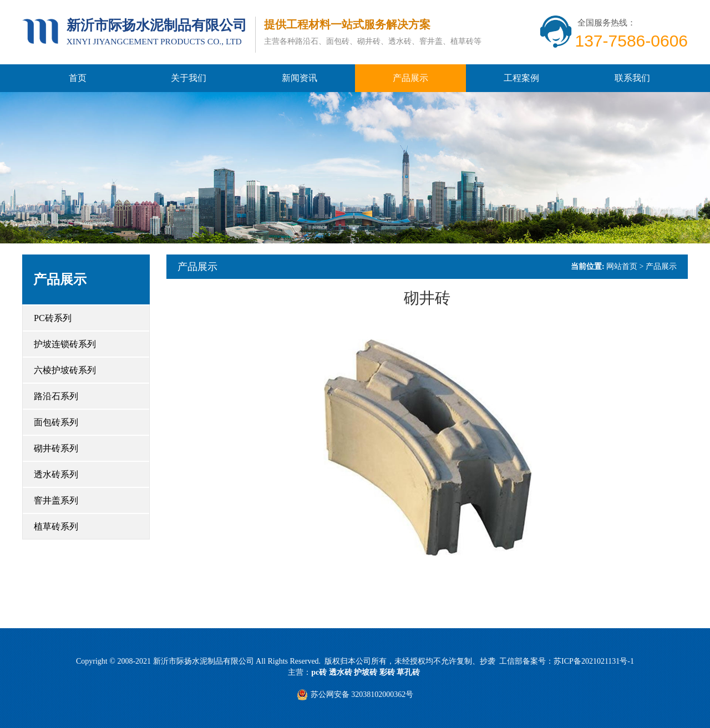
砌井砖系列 (56, 448)
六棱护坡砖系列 (65, 370)
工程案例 (521, 78)
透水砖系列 (56, 474)
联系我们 (632, 78)
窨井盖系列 (56, 500)
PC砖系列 (53, 318)
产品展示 (410, 78)
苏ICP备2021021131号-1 (594, 661)
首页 (78, 78)
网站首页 (622, 266)
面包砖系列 (56, 422)
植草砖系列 (56, 526)
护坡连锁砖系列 (65, 344)
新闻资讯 (300, 78)
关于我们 (189, 78)
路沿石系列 (56, 396)
